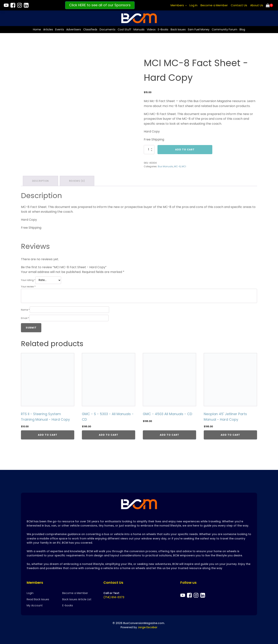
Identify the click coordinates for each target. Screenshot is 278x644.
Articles (48, 29)
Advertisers (74, 29)
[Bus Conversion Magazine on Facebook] (13, 5)
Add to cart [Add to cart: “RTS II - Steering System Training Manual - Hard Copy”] (48, 435)
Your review (28, 286)
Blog (242, 29)
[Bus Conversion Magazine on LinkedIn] (26, 5)
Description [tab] (40, 181)
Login (30, 593)
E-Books (163, 29)
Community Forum (224, 29)
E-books (68, 606)
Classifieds (90, 29)
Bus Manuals (165, 166)
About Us (257, 5)
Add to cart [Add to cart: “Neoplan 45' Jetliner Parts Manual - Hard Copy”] (230, 435)
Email (25, 318)
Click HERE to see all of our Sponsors (100, 5)
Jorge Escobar (148, 627)
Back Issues (178, 29)
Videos (151, 29)
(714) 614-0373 (114, 597)
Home (37, 29)
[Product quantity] (149, 149)
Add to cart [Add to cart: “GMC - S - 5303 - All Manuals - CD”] (109, 435)
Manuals (139, 29)
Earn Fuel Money (199, 29)
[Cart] (269, 5)
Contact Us (239, 5)
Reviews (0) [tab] (77, 181)
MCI (184, 166)
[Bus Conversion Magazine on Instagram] (20, 5)
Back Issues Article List (77, 599)
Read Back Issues (38, 599)
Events (60, 29)
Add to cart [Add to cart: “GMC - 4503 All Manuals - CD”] (169, 435)
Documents (107, 29)
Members (177, 5)
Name (25, 309)
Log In (193, 5)
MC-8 (177, 166)
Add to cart (185, 149)
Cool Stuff (124, 29)
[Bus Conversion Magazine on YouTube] (6, 5)
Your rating (28, 280)
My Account (35, 606)
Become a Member (214, 5)
